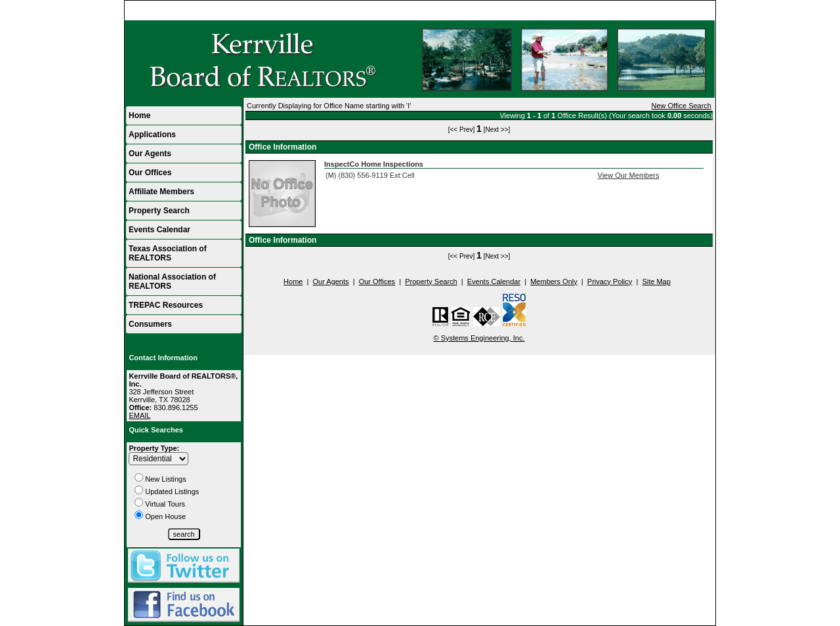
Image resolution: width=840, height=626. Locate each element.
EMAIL (139, 415)
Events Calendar (159, 230)
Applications (152, 135)
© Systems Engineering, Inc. (479, 338)
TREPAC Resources (166, 305)
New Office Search (681, 106)
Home (699, 10)
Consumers (150, 324)
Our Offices (150, 173)
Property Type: (154, 448)
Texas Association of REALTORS (168, 253)
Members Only (554, 282)
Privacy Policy (610, 282)
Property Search (159, 211)
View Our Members (629, 175)
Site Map (656, 282)
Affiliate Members (161, 192)
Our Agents (150, 154)
